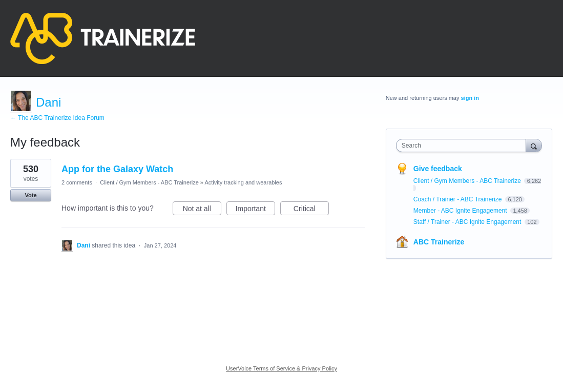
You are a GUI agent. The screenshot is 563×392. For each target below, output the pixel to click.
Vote (30, 195)
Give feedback (438, 169)
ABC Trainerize (439, 242)
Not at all (202, 210)
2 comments (77, 182)
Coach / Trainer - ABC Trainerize (458, 199)
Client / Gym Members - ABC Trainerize (149, 182)
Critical (311, 210)
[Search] (534, 145)
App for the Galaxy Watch (117, 169)
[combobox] (464, 146)
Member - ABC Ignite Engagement (461, 211)
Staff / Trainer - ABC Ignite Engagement (468, 222)
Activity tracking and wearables (243, 182)
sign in (470, 98)
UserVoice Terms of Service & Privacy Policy (281, 368)
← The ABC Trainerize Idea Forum (57, 118)
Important (255, 210)
